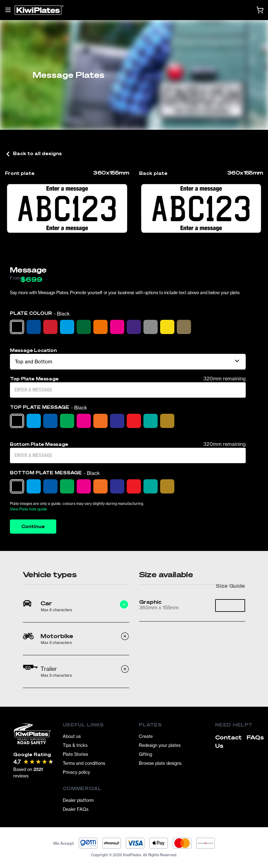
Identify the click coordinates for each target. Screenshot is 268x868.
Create (146, 736)
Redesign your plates (160, 745)
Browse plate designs (160, 763)
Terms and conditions (84, 763)
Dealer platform (78, 800)
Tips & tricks (75, 745)
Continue (33, 526)
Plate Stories (75, 754)
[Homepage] (39, 10)
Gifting (145, 754)
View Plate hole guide (28, 509)
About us (72, 736)
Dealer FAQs (76, 809)
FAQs (255, 737)
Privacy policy (76, 772)
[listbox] (128, 362)
